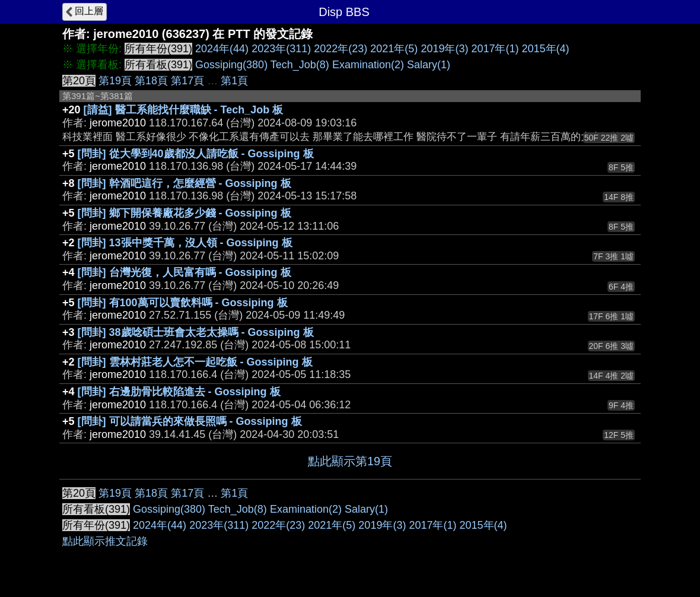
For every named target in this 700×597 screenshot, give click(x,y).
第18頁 (151, 81)
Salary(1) (429, 65)
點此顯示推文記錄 (105, 541)
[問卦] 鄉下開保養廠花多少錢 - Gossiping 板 (184, 213)
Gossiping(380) (231, 65)
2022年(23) (341, 49)
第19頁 (115, 81)
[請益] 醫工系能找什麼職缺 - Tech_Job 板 (184, 110)
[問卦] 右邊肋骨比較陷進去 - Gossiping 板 (179, 392)
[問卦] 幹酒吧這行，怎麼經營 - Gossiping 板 (184, 183)
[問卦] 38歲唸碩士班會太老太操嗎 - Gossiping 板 (196, 332)
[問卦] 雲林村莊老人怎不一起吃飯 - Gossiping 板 (195, 362)
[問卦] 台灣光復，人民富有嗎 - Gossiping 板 (184, 272)
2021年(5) (394, 49)
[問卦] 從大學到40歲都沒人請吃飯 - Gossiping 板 (196, 154)
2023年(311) (281, 49)
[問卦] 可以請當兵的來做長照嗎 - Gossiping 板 (190, 421)
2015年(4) (546, 49)
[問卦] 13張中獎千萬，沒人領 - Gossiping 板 (185, 243)
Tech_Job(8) (300, 65)
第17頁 (187, 81)
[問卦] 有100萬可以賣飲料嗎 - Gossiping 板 (183, 303)
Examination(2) (368, 65)
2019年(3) (444, 49)
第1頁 (234, 81)
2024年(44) (222, 49)
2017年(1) (495, 49)
